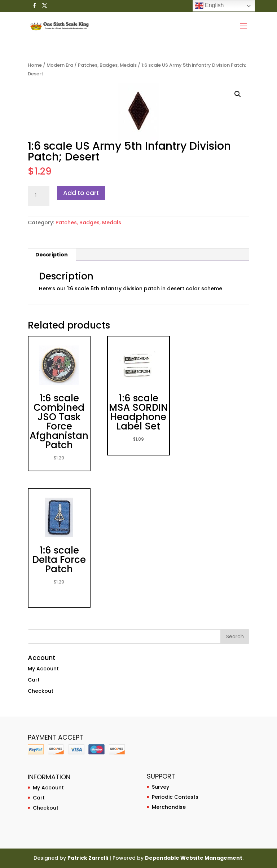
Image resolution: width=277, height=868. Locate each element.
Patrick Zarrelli (88, 858)
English (209, 6)
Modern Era (60, 65)
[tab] (52, 255)
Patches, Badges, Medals (107, 65)
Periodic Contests (175, 797)
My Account (43, 669)
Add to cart (81, 193)
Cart (34, 680)
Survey (161, 787)
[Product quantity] (39, 196)
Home (35, 65)
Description (52, 255)
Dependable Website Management (194, 858)
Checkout (41, 691)
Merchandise (169, 807)
